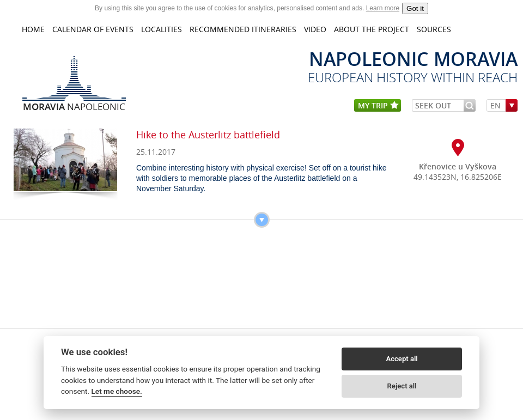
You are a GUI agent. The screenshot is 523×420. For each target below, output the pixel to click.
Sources (434, 29)
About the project (372, 29)
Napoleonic (74, 106)
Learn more (383, 8)
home (33, 29)
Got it (415, 8)
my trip (378, 106)
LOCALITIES (162, 29)
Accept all (402, 359)
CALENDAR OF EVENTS (93, 29)
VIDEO (315, 29)
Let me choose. (117, 391)
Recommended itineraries (243, 29)
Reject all (402, 386)
